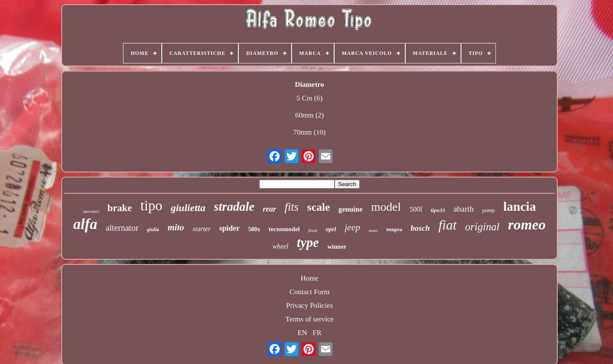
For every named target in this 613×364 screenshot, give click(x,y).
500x (254, 229)
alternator (122, 228)
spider (229, 228)
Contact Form (309, 292)
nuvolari (91, 211)
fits (292, 207)
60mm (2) (309, 115)
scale (319, 207)
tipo (151, 206)
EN (302, 333)
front (313, 230)
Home (309, 278)
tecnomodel (284, 229)
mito (176, 227)
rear (270, 209)
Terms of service (309, 319)
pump (489, 210)
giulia (153, 229)
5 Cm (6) (309, 98)
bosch (420, 228)
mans (373, 231)
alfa (85, 224)
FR (317, 333)
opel (331, 229)
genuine (351, 209)
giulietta (188, 208)
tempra (394, 229)
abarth (463, 209)
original (483, 227)
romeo (527, 225)
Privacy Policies (309, 305)
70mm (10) (309, 132)
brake (120, 208)
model (386, 207)
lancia (520, 206)
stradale (234, 206)
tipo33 (438, 210)
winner (337, 246)
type (308, 242)
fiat (448, 225)
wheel (280, 246)
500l (416, 209)
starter (202, 229)
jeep (352, 227)
